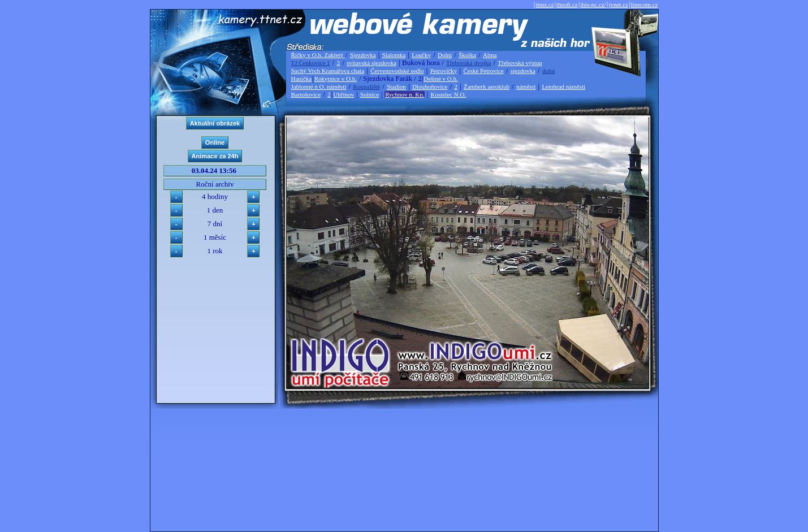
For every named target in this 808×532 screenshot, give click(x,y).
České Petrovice (483, 71)
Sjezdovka (363, 55)
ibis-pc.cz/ (593, 5)
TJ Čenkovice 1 (311, 63)
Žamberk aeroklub (487, 86)
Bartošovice (306, 94)
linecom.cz (645, 5)
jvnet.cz (618, 5)
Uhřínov (343, 94)
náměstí (526, 86)
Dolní (445, 55)
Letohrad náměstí (563, 86)
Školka (467, 55)
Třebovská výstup (520, 63)
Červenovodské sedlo (397, 71)
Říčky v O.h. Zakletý (318, 55)
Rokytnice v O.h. (336, 79)
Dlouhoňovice (430, 86)
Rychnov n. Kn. (405, 94)
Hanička (302, 79)
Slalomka (394, 55)
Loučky (421, 55)
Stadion (396, 86)
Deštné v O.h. (441, 79)
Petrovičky (444, 71)
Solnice (370, 94)
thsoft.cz (567, 5)
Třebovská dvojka (468, 63)
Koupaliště (366, 86)
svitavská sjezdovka (371, 63)
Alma (490, 55)
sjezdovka (523, 71)
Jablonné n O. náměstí (319, 86)
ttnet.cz (545, 5)
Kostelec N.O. (449, 94)
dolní (549, 71)
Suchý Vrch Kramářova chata (328, 71)
